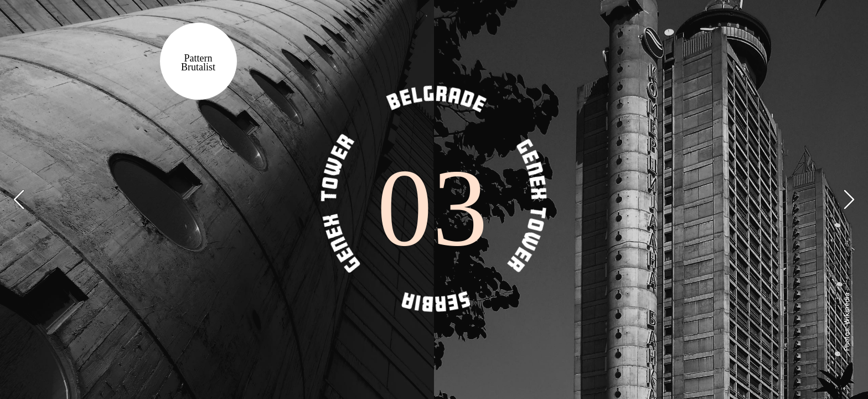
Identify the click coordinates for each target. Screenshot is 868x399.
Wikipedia (847, 309)
